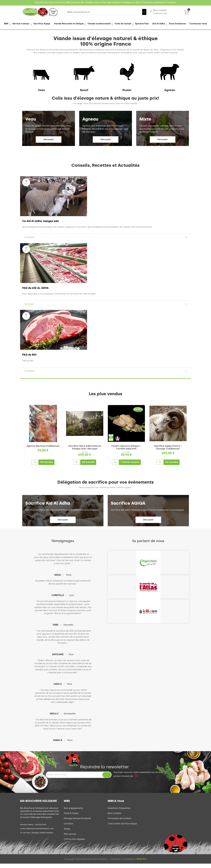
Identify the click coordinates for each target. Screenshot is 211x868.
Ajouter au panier (130, 466)
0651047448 (41, 829)
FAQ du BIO (29, 359)
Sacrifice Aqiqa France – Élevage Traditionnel (168, 452)
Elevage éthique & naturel (77, 823)
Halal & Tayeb (71, 818)
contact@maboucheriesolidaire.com (37, 833)
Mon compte (159, 12)
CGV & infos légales (74, 844)
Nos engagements (74, 813)
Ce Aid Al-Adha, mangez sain (41, 226)
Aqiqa (67, 833)
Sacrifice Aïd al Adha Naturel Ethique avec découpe (85, 452)
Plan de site (70, 838)
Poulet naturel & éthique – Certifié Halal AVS (126, 452)
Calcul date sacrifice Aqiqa (122, 828)
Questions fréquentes (119, 813)
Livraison (69, 828)
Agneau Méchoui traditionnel (43, 450)
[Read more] (186, 242)
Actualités (29, 242)
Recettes (29, 309)
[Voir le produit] (46, 467)
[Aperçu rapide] (35, 467)
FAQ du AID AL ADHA (35, 292)
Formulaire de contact (120, 823)
